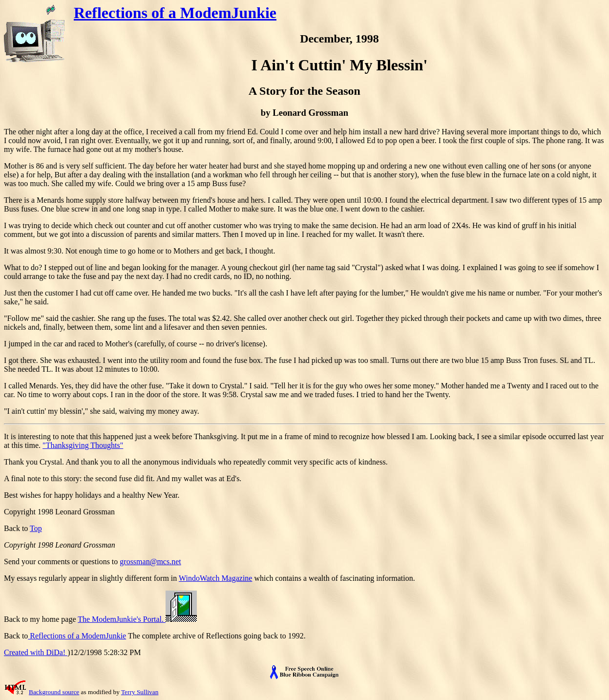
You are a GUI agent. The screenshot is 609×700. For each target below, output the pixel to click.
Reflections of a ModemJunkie (175, 13)
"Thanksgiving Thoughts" (83, 445)
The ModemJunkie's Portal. (137, 619)
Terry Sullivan (140, 692)
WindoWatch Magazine (215, 578)
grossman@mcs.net (150, 562)
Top (36, 528)
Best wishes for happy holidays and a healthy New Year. (92, 495)
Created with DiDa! (36, 652)
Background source (54, 692)
